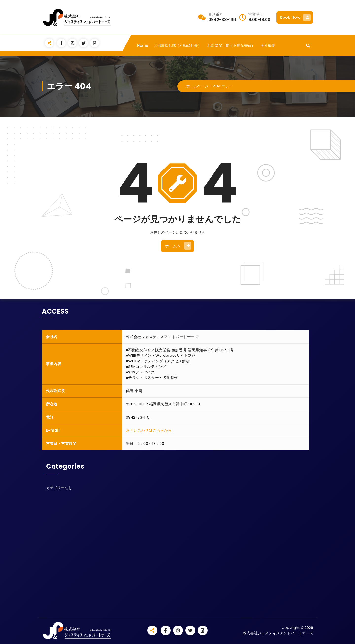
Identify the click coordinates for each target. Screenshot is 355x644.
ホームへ (178, 246)
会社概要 (268, 45)
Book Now (295, 17)
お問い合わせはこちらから (149, 430)
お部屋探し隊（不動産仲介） (178, 45)
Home (143, 45)
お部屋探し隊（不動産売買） (231, 45)
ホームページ (197, 86)
